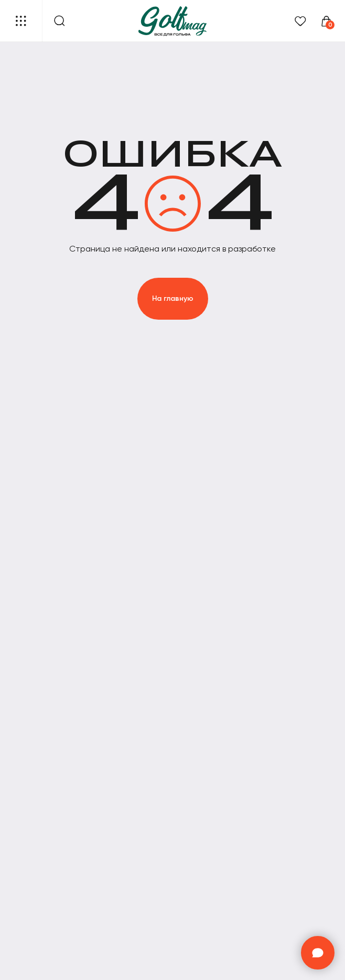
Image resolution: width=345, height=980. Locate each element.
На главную (173, 298)
